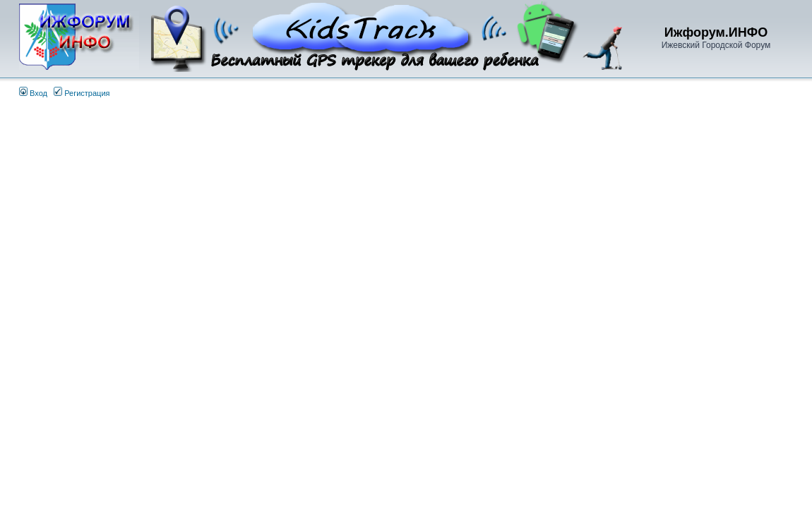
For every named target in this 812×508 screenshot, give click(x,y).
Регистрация (82, 93)
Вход (33, 93)
